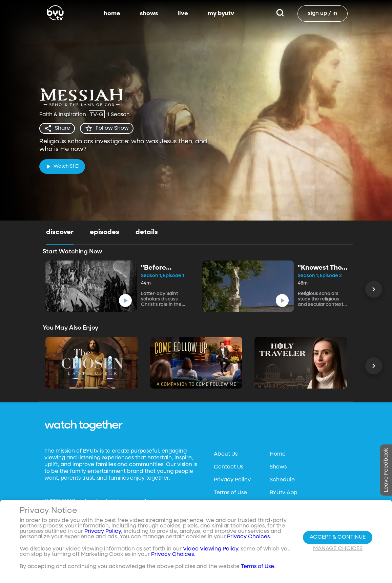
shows (149, 14)
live (183, 14)
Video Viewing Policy (211, 549)
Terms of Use (230, 493)
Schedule (282, 480)
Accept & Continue (338, 537)
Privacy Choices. (249, 537)
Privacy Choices (172, 555)
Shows (278, 467)
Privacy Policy (232, 480)
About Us (226, 454)
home (112, 14)
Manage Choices (338, 549)
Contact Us (229, 467)
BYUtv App (283, 493)
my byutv (221, 14)
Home (278, 454)
